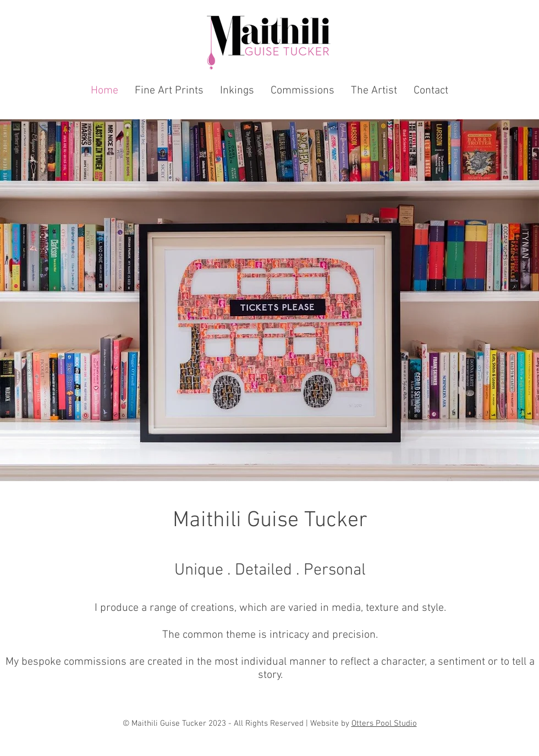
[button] (169, 91)
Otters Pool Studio (384, 724)
